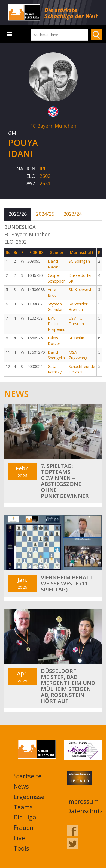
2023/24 (73, 214)
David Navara (54, 264)
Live (19, 838)
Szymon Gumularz (56, 307)
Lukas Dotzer (54, 341)
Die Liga (25, 817)
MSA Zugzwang (78, 355)
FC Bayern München (53, 126)
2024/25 (45, 214)
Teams (23, 807)
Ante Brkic (52, 292)
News (21, 786)
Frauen (24, 827)
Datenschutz (85, 811)
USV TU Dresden (76, 321)
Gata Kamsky (55, 369)
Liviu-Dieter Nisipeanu (57, 324)
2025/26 (18, 214)
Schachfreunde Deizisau (82, 369)
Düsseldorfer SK (80, 278)
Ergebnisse (29, 797)
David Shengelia (56, 355)
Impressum (83, 801)
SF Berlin (76, 338)
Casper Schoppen (57, 278)
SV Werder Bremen (78, 307)
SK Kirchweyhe (82, 289)
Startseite (28, 776)
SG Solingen (79, 261)
